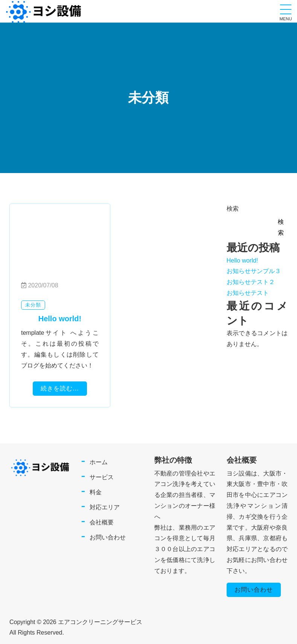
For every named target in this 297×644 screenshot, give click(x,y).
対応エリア (105, 507)
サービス (102, 477)
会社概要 (102, 522)
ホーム (99, 462)
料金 (96, 492)
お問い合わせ (108, 537)
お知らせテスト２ (251, 282)
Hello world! (242, 260)
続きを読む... (60, 388)
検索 (233, 209)
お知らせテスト (248, 293)
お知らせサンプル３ (254, 271)
